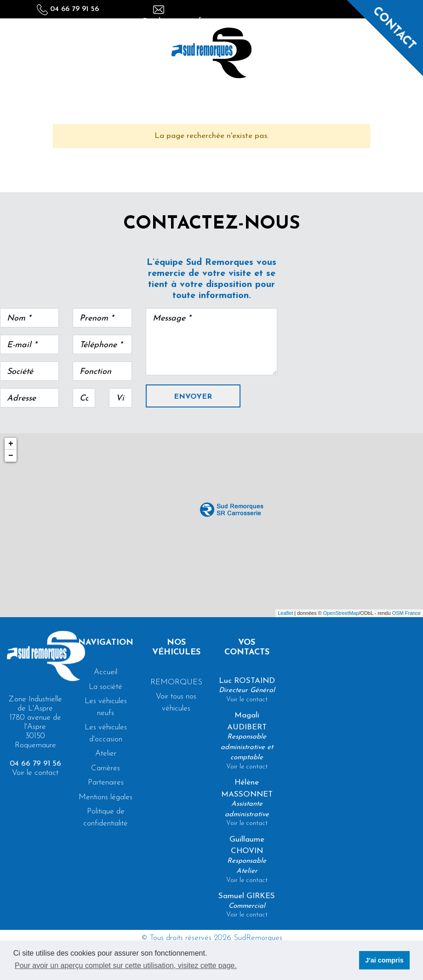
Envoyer (193, 397)
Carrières (106, 768)
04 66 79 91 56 (68, 9)
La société (106, 687)
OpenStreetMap (341, 613)
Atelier (106, 754)
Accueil (106, 672)
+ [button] (11, 444)
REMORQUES (176, 682)
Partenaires (106, 782)
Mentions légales (106, 797)
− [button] (11, 456)
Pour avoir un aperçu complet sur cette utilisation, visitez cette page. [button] (126, 966)
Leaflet (285, 613)
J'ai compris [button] (384, 960)
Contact (394, 29)
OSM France (406, 613)
